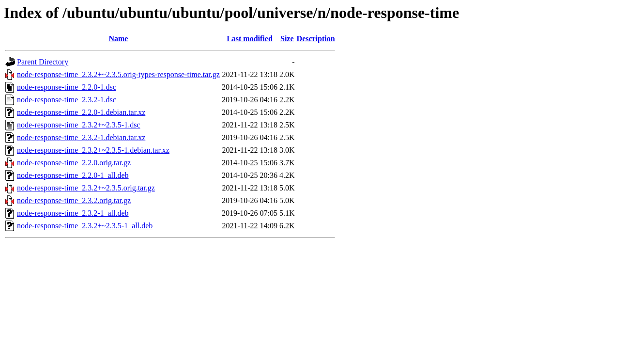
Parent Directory (43, 62)
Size (287, 39)
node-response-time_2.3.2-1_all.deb (73, 213)
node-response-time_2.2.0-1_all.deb (73, 175)
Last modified (250, 39)
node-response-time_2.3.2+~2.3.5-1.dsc (79, 125)
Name (118, 39)
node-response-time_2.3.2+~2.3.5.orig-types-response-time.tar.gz (118, 74)
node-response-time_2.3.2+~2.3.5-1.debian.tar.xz (93, 150)
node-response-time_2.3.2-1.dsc (67, 100)
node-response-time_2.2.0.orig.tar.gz (74, 163)
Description (316, 39)
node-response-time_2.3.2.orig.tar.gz (74, 200)
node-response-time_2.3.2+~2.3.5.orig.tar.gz (86, 188)
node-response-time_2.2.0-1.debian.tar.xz (81, 112)
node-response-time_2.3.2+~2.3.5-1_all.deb (85, 226)
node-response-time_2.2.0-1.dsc (67, 87)
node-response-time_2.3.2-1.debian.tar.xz (81, 137)
